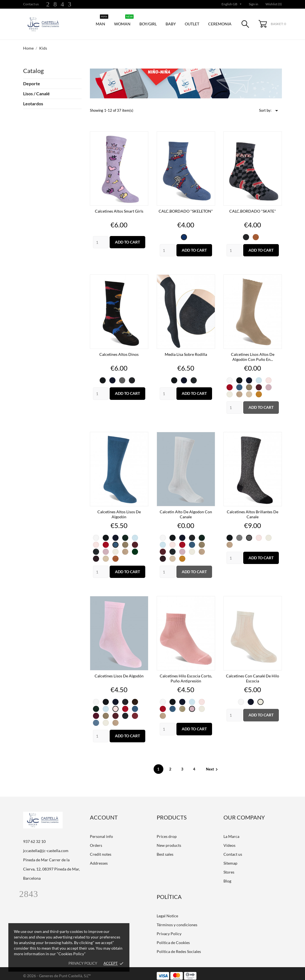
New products (169, 841)
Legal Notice (167, 911)
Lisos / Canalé (36, 93)
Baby (171, 24)
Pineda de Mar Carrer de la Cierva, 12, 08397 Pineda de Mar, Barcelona (51, 865)
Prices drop (167, 832)
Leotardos (33, 104)
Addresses (99, 859)
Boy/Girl (148, 24)
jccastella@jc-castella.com (46, 846)
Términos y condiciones (177, 920)
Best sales (165, 850)
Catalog (33, 71)
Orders (96, 841)
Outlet (192, 24)
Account (104, 813)
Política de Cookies (173, 938)
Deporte (32, 83)
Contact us (31, 4)
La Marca (231, 832)
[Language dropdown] (232, 4)
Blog (227, 876)
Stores (229, 868)
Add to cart (127, 238)
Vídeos (229, 841)
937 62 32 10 (34, 837)
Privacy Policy (169, 929)
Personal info (101, 832)
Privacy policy (83, 963)
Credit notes (101, 850)
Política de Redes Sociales (179, 947)
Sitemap (230, 859)
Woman (124, 21)
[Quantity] (101, 238)
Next (213, 765)
